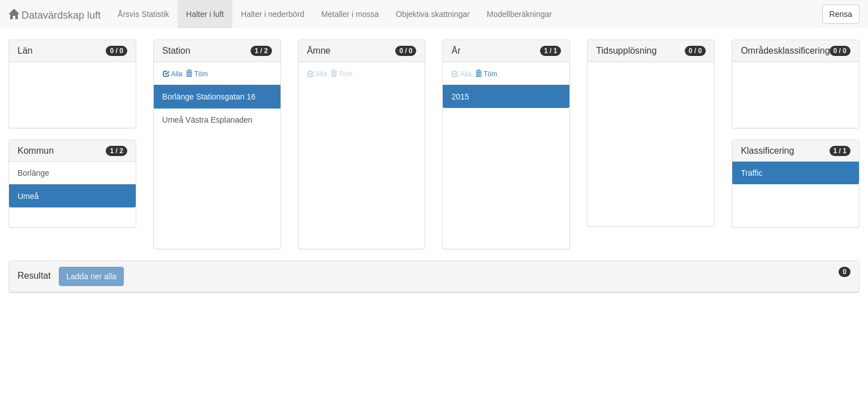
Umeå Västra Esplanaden (208, 120)
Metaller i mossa (350, 14)
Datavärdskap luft (55, 15)
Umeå (28, 196)
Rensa (841, 14)
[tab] (434, 277)
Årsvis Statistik (143, 14)
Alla (173, 74)
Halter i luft (205, 14)
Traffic (752, 173)
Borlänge (33, 173)
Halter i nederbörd (273, 14)
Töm (197, 74)
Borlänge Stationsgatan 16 (209, 97)
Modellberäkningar (519, 14)
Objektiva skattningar (433, 14)
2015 (460, 97)
